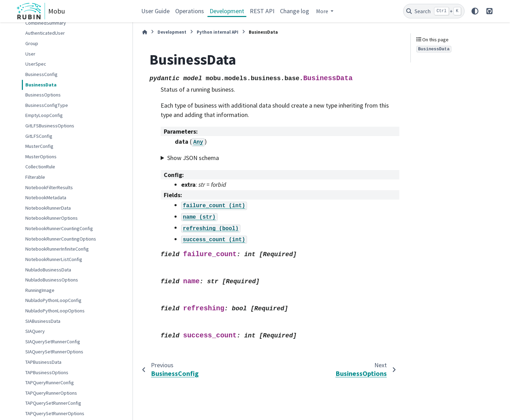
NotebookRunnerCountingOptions (61, 239)
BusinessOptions (43, 95)
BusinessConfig (41, 74)
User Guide (155, 11)
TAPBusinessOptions (47, 372)
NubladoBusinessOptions (52, 280)
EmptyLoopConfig (44, 115)
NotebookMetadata (46, 198)
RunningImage (40, 290)
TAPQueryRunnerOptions (51, 393)
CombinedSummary (46, 23)
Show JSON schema (193, 158)
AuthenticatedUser (45, 33)
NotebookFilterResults (49, 187)
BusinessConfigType (47, 105)
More (323, 11)
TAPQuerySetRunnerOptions (55, 413)
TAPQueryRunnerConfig (50, 383)
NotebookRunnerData (48, 208)
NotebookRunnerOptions (52, 218)
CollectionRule (40, 167)
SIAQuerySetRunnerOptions (54, 352)
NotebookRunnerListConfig (54, 259)
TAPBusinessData (43, 362)
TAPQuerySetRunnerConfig (53, 403)
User (30, 54)
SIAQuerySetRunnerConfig (53, 342)
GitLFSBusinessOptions (50, 126)
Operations (190, 11)
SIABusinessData (43, 321)
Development (227, 11)
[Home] (145, 32)
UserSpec (36, 64)
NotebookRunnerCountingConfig (59, 228)
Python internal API (218, 32)
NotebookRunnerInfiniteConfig (57, 249)
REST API (262, 11)
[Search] (434, 11)
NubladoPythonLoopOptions (55, 311)
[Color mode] (475, 11)
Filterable (35, 177)
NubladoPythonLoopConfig (53, 300)
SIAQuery (35, 331)
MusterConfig (39, 146)
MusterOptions (41, 157)
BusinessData (41, 85)
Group (32, 43)
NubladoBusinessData (48, 270)
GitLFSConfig (39, 136)
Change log (295, 11)
